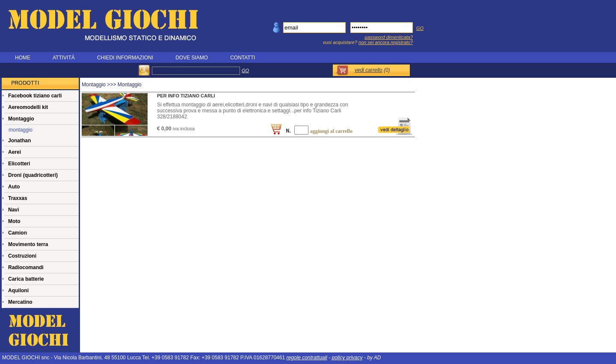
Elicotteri (19, 164)
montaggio (21, 130)
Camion (18, 233)
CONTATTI (243, 58)
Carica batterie (26, 279)
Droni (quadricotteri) (33, 175)
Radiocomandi (26, 267)
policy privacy (347, 358)
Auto (14, 187)
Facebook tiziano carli (35, 96)
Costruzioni (22, 256)
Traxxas (18, 198)
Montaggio (21, 119)
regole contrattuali (307, 358)
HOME (23, 58)
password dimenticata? (389, 37)
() (372, 70)
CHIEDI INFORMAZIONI (125, 58)
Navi (13, 210)
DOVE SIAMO (192, 58)
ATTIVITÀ (64, 58)
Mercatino (20, 302)
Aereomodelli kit (28, 107)
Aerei (15, 152)
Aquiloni (18, 291)
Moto (14, 221)
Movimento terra (28, 244)
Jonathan (19, 141)
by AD (374, 358)
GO (420, 28)
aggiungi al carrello (331, 131)
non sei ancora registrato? (386, 42)
